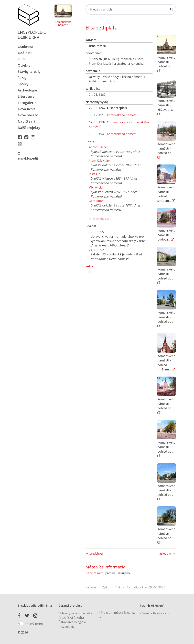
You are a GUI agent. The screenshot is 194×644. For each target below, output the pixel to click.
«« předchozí (94, 553)
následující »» (167, 553)
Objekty (24, 65)
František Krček (100, 161)
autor (89, 266)
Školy (22, 78)
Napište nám (28, 121)
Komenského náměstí (63, 23)
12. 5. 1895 (96, 232)
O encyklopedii (28, 156)
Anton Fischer (98, 147)
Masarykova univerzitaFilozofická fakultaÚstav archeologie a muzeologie (75, 620)
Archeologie (27, 90)
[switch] (21, 624)
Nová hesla (27, 109)
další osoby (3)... (100, 219)
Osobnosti (26, 47)
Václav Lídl (96, 187)
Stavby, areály (29, 72)
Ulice (22, 59)
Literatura (26, 96)
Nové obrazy (28, 115)
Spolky (23, 84)
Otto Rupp (96, 201)
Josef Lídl (95, 174)
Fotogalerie (27, 103)
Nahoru (91, 587)
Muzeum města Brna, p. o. (117, 615)
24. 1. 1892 (96, 250)
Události (25, 53)
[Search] (131, 9)
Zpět (105, 587)
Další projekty (29, 128)
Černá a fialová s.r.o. (154, 613)
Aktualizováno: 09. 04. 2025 (146, 587)
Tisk (118, 587)
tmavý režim (34, 624)
